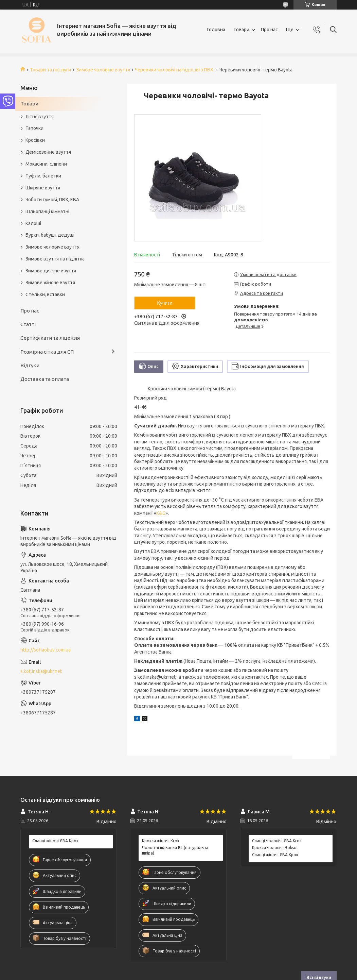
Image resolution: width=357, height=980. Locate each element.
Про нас (269, 30)
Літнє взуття (40, 117)
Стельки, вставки (45, 294)
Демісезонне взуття (48, 152)
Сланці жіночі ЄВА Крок (55, 841)
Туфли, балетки (43, 176)
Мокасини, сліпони (46, 164)
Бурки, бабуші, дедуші (50, 235)
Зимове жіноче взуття (50, 283)
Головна (216, 30)
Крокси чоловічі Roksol (275, 848)
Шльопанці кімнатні (47, 212)
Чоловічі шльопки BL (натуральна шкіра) (175, 850)
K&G (161, 513)
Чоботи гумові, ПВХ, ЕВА (52, 200)
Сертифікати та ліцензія (50, 338)
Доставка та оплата (45, 379)
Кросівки (35, 140)
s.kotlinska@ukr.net (41, 671)
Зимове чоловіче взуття (103, 70)
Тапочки (34, 128)
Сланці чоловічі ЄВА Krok (277, 841)
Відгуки (30, 365)
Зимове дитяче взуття (51, 271)
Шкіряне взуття (43, 188)
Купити (165, 303)
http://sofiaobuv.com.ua (46, 650)
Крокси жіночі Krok (161, 841)
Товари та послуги (50, 70)
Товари (241, 30)
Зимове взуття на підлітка (55, 259)
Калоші (33, 223)
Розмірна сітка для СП (47, 352)
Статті (28, 324)
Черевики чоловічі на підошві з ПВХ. (175, 70)
